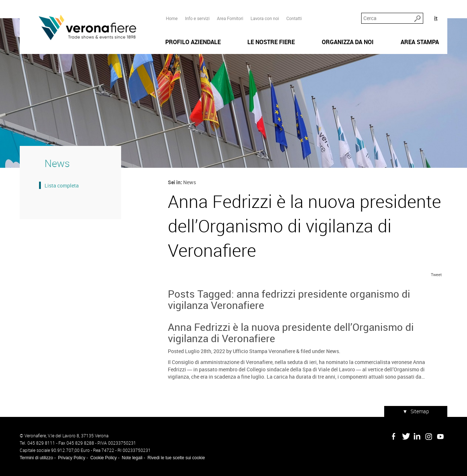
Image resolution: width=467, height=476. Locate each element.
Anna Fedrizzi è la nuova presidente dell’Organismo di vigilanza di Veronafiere (291, 332)
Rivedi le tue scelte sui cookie (176, 458)
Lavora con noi (265, 19)
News (333, 351)
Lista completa (62, 185)
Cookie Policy (103, 458)
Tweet (436, 274)
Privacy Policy (72, 458)
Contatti (294, 19)
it (436, 18)
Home (172, 19)
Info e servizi (197, 19)
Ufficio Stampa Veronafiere (264, 351)
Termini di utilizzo (36, 458)
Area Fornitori (230, 19)
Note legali (132, 458)
